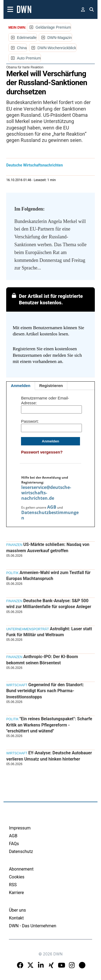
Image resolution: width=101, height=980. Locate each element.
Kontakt (16, 918)
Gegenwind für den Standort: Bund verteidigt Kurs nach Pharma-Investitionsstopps (45, 691)
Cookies (17, 877)
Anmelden (21, 386)
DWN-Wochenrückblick (57, 48)
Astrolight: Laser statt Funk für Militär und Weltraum (49, 632)
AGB (52, 507)
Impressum (20, 828)
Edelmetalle (27, 38)
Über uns (17, 910)
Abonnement (21, 869)
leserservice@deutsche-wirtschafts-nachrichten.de (46, 493)
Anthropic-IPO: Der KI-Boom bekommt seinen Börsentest (42, 660)
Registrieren (51, 386)
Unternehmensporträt (27, 629)
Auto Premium (29, 58)
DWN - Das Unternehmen (33, 926)
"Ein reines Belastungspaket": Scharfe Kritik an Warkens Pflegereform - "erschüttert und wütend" (49, 725)
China (22, 48)
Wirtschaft (17, 685)
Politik (12, 573)
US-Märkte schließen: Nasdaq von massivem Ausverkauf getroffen (48, 547)
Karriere (16, 893)
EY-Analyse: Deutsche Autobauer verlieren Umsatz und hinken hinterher (49, 756)
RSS (13, 885)
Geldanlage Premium (53, 27)
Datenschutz (21, 851)
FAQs (14, 844)
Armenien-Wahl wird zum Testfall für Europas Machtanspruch (48, 576)
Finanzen (14, 545)
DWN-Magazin (60, 38)
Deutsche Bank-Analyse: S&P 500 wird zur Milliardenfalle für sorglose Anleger (49, 604)
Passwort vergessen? (42, 452)
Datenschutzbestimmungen (50, 515)
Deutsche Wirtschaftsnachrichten (34, 165)
